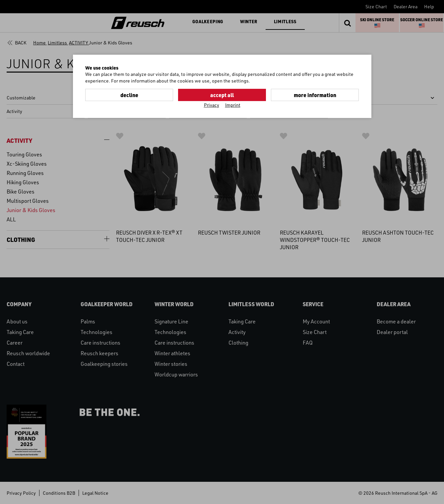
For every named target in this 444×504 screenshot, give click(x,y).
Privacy (212, 105)
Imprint (233, 105)
